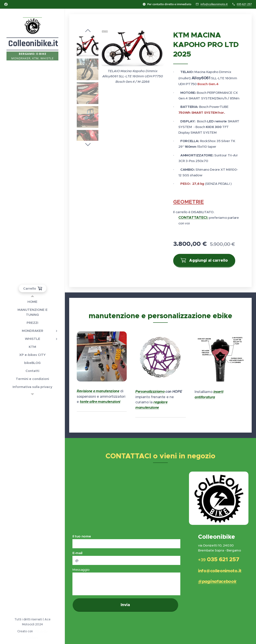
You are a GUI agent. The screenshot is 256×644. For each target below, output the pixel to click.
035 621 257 (244, 4)
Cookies (32, 637)
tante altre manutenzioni (100, 402)
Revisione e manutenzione (98, 391)
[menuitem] (32, 302)
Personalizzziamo (150, 392)
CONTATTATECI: (193, 217)
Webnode (41, 631)
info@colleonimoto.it (214, 4)
